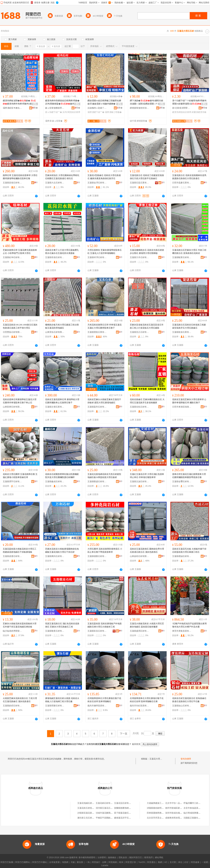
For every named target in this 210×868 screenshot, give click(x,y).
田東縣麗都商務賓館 (156, 813)
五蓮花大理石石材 (158, 759)
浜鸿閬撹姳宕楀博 (71, 112)
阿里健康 (195, 862)
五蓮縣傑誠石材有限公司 (182, 556)
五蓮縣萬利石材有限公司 (55, 556)
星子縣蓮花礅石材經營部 (126, 813)
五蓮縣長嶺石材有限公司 (55, 257)
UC (166, 862)
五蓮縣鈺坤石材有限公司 (12, 257)
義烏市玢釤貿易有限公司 (139, 706)
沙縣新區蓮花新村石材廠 (89, 813)
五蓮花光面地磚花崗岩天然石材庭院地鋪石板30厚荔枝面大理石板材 (104, 476)
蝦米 (121, 862)
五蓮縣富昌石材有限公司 (97, 631)
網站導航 (159, 858)
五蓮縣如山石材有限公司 (182, 706)
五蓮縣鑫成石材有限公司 (55, 482)
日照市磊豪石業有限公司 (182, 183)
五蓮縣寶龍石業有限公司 (97, 332)
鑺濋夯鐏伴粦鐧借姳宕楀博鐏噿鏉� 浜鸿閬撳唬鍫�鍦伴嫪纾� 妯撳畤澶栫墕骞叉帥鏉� (62, 102)
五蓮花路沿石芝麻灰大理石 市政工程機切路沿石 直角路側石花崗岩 (189, 252)
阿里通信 (151, 862)
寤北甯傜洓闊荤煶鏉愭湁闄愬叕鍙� (182, 108)
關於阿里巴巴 (136, 858)
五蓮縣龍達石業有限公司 (182, 332)
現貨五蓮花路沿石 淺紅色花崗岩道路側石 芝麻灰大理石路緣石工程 (62, 625)
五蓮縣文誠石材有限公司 (139, 482)
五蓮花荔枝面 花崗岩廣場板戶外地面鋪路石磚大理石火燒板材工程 (105, 625)
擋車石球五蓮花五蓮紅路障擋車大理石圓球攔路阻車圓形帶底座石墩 (189, 476)
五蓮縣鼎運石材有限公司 (12, 556)
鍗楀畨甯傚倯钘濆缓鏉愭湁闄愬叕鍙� (139, 108)
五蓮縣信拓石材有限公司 (139, 407)
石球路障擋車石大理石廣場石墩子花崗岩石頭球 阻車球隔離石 (104, 700)
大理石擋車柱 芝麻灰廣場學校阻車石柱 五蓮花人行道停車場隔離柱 (105, 252)
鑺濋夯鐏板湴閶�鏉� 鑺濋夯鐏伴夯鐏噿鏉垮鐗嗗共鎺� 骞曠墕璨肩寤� (19, 102)
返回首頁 (136, 744)
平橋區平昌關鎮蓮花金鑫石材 (109, 818)
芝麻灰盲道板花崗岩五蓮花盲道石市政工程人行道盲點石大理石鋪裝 (147, 326)
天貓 (73, 862)
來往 (180, 862)
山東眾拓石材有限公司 (55, 332)
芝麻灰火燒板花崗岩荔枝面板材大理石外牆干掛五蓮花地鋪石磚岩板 (20, 625)
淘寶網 (65, 862)
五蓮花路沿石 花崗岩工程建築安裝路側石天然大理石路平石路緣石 (147, 177)
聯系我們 (148, 858)
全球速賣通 (54, 862)
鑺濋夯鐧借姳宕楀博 (182, 112)
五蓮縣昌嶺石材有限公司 (12, 183)
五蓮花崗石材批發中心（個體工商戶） (95, 808)
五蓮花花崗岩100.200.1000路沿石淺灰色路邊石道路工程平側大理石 (20, 326)
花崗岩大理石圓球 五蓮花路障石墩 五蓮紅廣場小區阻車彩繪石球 (20, 476)
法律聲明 (102, 858)
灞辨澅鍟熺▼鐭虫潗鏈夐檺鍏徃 (12, 108)
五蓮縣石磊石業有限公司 (139, 183)
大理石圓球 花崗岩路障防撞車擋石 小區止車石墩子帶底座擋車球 (105, 550)
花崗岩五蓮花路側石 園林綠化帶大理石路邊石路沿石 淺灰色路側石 (147, 550)
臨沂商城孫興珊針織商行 (195, 813)
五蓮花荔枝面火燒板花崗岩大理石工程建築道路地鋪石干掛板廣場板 (20, 550)
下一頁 (124, 734)
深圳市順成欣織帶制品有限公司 (180, 813)
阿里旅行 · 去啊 (99, 862)
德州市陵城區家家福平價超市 (179, 808)
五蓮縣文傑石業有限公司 (55, 407)
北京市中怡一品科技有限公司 (179, 803)
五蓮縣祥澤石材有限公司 (97, 257)
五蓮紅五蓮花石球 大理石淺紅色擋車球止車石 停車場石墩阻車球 (147, 476)
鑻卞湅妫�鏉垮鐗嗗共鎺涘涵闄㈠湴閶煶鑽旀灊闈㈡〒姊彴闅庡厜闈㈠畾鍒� (146, 102)
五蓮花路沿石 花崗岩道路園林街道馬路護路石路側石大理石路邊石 (189, 177)
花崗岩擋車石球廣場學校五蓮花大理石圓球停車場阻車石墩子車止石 (20, 401)
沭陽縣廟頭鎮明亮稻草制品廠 (160, 808)
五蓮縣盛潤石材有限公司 (139, 631)
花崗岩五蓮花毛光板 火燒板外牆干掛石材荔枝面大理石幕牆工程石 (189, 550)
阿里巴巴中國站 (40, 862)
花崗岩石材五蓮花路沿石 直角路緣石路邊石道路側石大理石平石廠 (189, 700)
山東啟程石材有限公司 (139, 556)
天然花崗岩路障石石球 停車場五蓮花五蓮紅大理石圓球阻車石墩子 (105, 326)
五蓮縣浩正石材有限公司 (139, 332)
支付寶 (173, 862)
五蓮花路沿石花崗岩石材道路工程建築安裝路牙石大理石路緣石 (189, 326)
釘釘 (187, 862)
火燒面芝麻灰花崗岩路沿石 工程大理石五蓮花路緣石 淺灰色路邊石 (20, 700)
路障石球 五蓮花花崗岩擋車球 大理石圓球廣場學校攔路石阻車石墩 (20, 177)
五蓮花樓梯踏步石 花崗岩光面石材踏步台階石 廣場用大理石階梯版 (147, 252)
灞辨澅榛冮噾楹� (113, 112)
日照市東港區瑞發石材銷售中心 (182, 407)
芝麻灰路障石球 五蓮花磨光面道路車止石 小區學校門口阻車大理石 (20, 252)
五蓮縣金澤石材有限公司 (97, 183)
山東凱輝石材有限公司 (12, 407)
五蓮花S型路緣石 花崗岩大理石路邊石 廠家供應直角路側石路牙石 (104, 177)
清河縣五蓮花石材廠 (105, 808)
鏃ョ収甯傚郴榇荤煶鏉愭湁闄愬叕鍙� (55, 108)
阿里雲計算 (131, 862)
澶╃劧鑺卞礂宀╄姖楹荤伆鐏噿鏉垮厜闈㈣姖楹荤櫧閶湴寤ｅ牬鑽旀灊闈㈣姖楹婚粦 (189, 102)
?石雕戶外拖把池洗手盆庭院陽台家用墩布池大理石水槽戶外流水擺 (189, 625)
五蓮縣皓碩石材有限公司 (12, 706)
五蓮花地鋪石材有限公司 (89, 803)
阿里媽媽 (113, 862)
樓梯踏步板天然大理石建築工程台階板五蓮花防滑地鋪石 (62, 326)
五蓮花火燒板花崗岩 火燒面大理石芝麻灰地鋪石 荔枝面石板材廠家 (147, 625)
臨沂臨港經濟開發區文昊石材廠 (12, 631)
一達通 (205, 862)
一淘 (87, 862)
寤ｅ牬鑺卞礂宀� (54, 112)
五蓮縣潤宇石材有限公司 (12, 482)
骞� (35, 108)
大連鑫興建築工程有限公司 (159, 803)
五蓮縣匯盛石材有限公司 (97, 482)
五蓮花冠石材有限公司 (125, 803)
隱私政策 (123, 858)
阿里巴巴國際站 (23, 862)
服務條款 (112, 858)
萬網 (160, 862)
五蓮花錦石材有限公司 (106, 803)
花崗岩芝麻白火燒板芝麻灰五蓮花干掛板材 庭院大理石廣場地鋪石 (104, 401)
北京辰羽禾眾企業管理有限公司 (162, 818)
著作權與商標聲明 (87, 858)
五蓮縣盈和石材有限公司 (97, 407)
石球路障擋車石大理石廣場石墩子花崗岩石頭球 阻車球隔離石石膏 (147, 700)
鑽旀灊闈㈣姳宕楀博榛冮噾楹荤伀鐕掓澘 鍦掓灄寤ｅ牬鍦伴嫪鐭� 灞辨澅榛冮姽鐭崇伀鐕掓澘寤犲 (105, 102)
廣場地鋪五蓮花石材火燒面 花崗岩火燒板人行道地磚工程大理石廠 (62, 700)
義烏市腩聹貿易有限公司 (97, 706)
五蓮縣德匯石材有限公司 (97, 556)
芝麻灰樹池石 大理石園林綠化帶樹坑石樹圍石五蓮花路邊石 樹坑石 (62, 177)
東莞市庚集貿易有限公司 (182, 631)
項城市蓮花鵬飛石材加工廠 (108, 813)
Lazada (105, 865)
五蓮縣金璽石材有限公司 (182, 482)
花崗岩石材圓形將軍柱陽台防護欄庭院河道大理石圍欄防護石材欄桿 (62, 476)
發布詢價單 (186, 759)
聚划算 (80, 862)
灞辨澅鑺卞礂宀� (96, 112)
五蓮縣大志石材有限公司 (55, 183)
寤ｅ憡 (35, 104)
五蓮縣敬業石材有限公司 (55, 631)
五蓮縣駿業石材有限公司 (182, 257)
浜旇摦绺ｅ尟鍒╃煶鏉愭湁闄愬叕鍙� (97, 108)
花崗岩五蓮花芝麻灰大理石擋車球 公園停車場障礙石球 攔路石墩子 (189, 401)
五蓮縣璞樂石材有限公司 (55, 706)
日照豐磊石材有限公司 (12, 332)
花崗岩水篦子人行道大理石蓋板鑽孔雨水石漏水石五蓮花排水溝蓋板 (62, 252)
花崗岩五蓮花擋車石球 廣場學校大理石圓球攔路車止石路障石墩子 (62, 401)
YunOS (142, 862)
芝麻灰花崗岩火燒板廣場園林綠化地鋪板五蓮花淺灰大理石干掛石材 (62, 550)
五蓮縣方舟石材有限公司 (139, 257)
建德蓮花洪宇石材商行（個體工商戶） (132, 818)
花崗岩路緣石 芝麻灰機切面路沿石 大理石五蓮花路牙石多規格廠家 (147, 401)
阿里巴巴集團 (7, 862)
